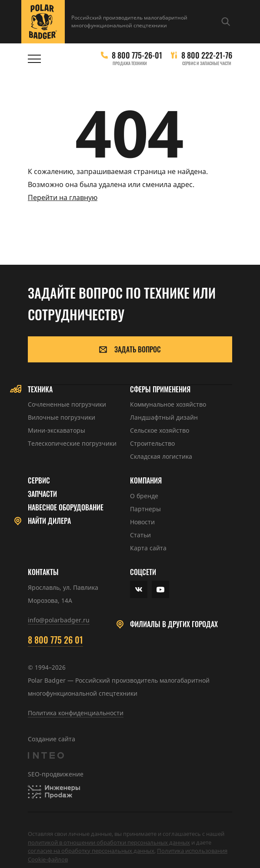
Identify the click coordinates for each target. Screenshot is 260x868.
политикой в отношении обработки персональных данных (109, 842)
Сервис (39, 481)
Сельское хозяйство (160, 430)
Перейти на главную (63, 197)
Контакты (43, 572)
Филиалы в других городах (174, 624)
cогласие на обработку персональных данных (91, 851)
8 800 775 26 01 (55, 640)
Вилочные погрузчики (62, 417)
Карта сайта (148, 548)
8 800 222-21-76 (207, 55)
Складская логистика (161, 456)
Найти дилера (49, 521)
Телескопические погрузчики (72, 443)
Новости (142, 522)
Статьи (140, 535)
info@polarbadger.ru (59, 620)
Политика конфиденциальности (76, 713)
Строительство (152, 443)
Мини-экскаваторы (57, 430)
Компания (146, 481)
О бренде (144, 496)
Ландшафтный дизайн (164, 417)
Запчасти (42, 494)
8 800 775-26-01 (137, 55)
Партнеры (145, 509)
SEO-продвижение (56, 774)
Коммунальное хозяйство (168, 404)
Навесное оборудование (66, 508)
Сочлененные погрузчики (67, 404)
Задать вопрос (130, 349)
